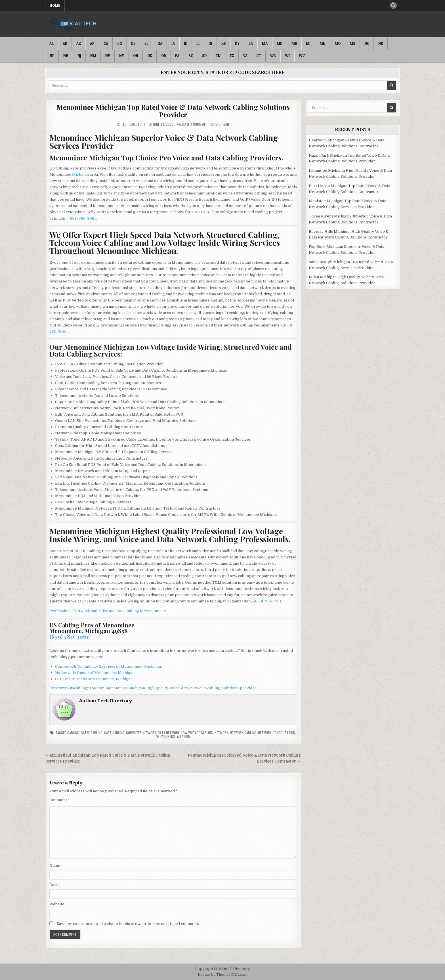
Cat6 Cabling (114, 733)
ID (186, 43)
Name (55, 865)
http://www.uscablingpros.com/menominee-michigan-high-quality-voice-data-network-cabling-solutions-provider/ (154, 688)
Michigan (222, 124)
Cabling (73, 733)
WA (273, 56)
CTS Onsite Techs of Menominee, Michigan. (94, 679)
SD (204, 56)
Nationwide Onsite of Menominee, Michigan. (95, 673)
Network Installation (173, 736)
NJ (79, 56)
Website (57, 904)
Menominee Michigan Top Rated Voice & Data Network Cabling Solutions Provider (173, 111)
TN (218, 56)
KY (237, 43)
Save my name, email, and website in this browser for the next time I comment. (128, 924)
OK (150, 56)
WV (302, 56)
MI (308, 43)
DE (133, 43)
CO (120, 43)
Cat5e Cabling (92, 733)
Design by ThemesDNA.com (223, 975)
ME (294, 43)
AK (65, 43)
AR (92, 43)
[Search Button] (393, 5)
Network (221, 733)
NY (122, 56)
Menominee (155, 611)
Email (54, 885)
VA (245, 56)
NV (108, 56)
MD (280, 43)
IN (210, 43)
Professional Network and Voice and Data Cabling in (97, 611)
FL (146, 43)
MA (265, 43)
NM (93, 56)
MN (323, 43)
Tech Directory (133, 124)
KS (224, 43)
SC (191, 56)
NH (66, 56)
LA (251, 43)
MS (352, 43)
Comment (60, 800)
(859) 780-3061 (82, 218)
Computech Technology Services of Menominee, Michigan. (108, 666)
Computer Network (141, 733)
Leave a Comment (194, 124)
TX (232, 56)
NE (52, 56)
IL (198, 43)
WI (287, 56)
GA (160, 43)
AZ (79, 43)
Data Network (169, 733)
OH (136, 56)
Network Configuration (277, 733)
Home (55, 5)
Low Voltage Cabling (197, 733)
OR (164, 56)
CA (106, 43)
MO (338, 43)
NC (367, 43)
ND (381, 43)
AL (52, 43)
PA (177, 56)
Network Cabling (243, 733)
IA (173, 43)
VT (259, 56)
